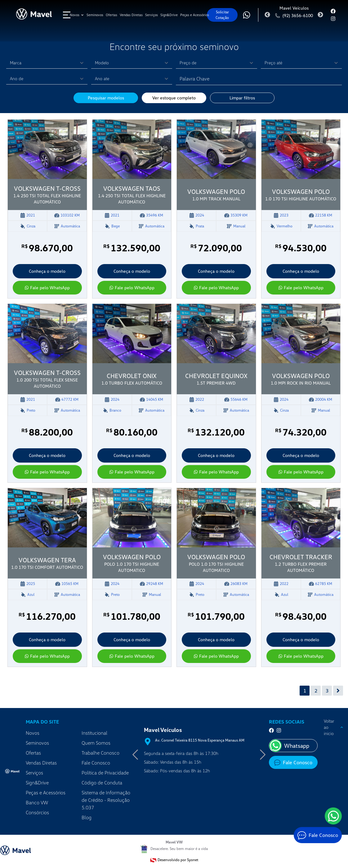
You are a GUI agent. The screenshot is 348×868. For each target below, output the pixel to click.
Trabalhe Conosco (100, 753)
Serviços (34, 773)
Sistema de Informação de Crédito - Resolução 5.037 (106, 800)
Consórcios (37, 812)
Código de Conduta (102, 783)
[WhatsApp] (333, 816)
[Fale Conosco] (318, 835)
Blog (87, 817)
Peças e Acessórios (46, 793)
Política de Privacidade (105, 773)
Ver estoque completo (174, 98)
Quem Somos (96, 743)
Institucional (94, 733)
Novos (33, 733)
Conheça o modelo (47, 271)
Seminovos (37, 743)
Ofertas (33, 753)
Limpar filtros (242, 98)
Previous (267, 15)
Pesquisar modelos (106, 98)
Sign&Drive (37, 783)
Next (320, 15)
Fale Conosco (96, 763)
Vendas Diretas (41, 763)
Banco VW (37, 802)
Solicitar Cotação (222, 15)
